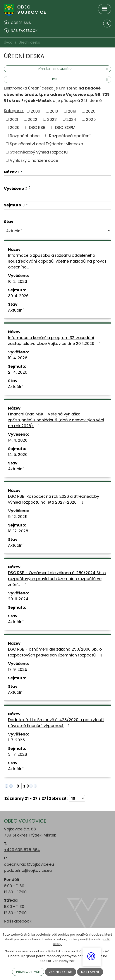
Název (12, 172)
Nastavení (90, 972)
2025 (91, 119)
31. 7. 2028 (18, 754)
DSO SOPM (65, 127)
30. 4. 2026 (18, 296)
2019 (72, 111)
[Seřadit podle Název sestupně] (22, 172)
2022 (33, 119)
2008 (35, 111)
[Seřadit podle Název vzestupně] (22, 170)
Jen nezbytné (61, 972)
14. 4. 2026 (18, 440)
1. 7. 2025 (16, 740)
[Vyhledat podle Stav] (58, 231)
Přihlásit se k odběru (73, 69)
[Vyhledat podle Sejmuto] (58, 214)
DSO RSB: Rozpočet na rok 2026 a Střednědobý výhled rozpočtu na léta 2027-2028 (54, 499)
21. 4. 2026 (18, 372)
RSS (81, 79)
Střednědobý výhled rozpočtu (39, 152)
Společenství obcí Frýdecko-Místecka (46, 144)
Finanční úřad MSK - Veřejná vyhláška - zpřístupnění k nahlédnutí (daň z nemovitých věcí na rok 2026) (56, 420)
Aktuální (16, 310)
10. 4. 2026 (18, 358)
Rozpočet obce (25, 136)
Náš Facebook (18, 921)
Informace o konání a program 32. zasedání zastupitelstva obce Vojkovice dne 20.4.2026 (55, 341)
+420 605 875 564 (22, 850)
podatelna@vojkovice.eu (28, 870)
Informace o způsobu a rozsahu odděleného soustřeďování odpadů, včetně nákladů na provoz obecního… (57, 261)
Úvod (8, 42)
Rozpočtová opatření (70, 136)
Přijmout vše (28, 972)
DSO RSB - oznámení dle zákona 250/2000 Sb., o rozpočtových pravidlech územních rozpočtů (56, 652)
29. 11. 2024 (18, 599)
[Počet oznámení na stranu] (77, 798)
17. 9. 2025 (18, 669)
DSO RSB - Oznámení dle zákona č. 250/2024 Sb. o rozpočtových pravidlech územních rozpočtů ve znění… (57, 579)
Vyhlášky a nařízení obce (34, 160)
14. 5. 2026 (18, 455)
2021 (14, 119)
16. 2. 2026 (18, 281)
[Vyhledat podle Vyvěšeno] (58, 197)
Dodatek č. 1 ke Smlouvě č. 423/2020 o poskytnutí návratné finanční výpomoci (56, 723)
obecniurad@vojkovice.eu (29, 864)
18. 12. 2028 (18, 531)
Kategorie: (14, 111)
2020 (91, 111)
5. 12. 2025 (18, 517)
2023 (52, 119)
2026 (15, 127)
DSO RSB (37, 127)
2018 (54, 111)
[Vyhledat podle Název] (58, 180)
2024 (71, 119)
